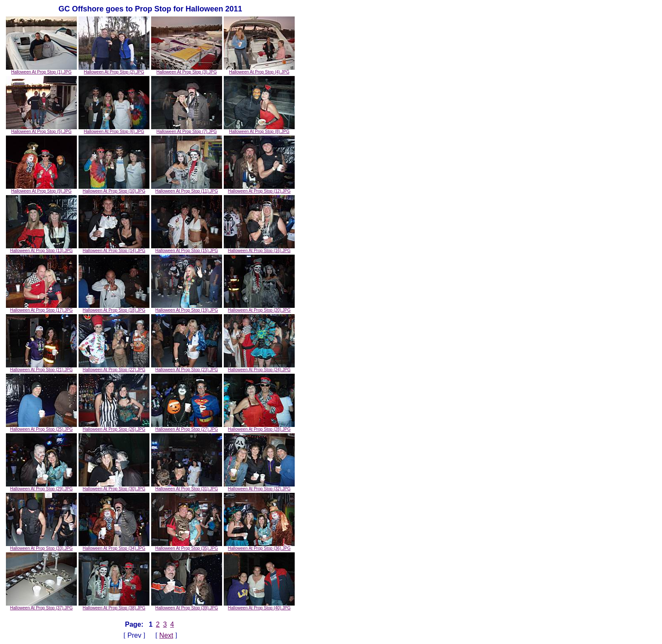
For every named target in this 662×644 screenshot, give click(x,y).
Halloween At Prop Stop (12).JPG (259, 189)
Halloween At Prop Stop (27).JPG (187, 427)
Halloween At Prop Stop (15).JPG (187, 249)
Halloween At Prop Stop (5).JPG (41, 130)
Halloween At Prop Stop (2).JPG (114, 70)
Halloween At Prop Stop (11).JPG (187, 189)
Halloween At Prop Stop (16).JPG (259, 249)
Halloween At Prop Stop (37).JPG (41, 606)
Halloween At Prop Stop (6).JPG (114, 130)
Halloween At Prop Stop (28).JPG (259, 427)
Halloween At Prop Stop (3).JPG (187, 70)
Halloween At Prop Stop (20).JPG (259, 308)
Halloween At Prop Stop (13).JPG (41, 249)
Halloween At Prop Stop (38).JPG (114, 606)
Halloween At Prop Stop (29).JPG (41, 487)
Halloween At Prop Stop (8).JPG (259, 130)
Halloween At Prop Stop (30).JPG (114, 487)
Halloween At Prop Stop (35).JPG (187, 546)
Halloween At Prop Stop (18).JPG (114, 308)
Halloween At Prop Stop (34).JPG (114, 546)
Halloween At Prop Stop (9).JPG (41, 189)
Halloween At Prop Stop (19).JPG (187, 308)
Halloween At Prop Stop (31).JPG (187, 487)
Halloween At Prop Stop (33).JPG (41, 546)
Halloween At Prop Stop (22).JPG (114, 368)
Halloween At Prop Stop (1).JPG (41, 70)
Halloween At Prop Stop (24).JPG (259, 368)
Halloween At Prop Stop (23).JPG (187, 368)
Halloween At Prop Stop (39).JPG (187, 606)
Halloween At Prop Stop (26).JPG (114, 427)
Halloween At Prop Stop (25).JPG (41, 427)
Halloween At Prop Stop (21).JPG (41, 368)
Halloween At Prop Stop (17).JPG (41, 308)
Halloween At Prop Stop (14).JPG (114, 249)
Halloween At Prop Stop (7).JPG (187, 130)
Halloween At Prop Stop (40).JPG (259, 606)
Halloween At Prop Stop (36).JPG (259, 546)
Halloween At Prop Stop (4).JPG (259, 70)
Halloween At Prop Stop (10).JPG (114, 189)
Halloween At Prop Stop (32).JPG (259, 487)
